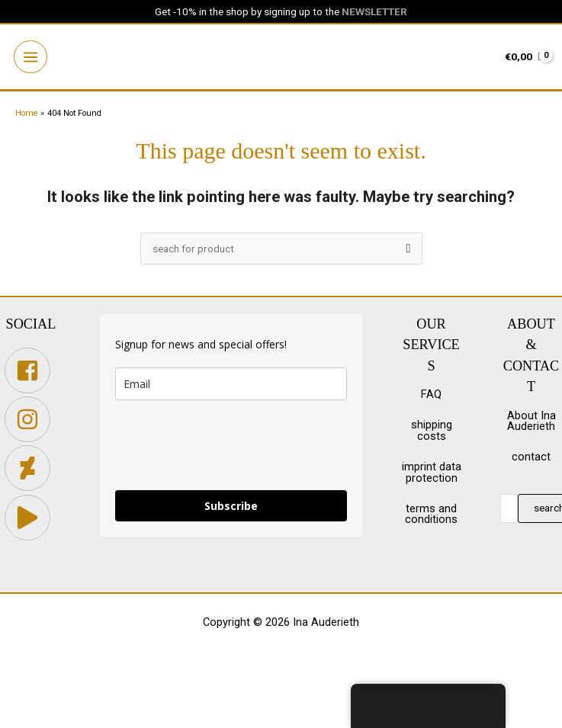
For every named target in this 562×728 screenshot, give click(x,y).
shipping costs (432, 433)
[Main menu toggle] (32, 58)
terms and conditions (431, 516)
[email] (231, 386)
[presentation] (231, 447)
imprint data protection (432, 475)
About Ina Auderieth (531, 423)
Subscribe (231, 508)
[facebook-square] (31, 373)
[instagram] (31, 422)
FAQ (431, 397)
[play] (31, 520)
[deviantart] (31, 471)
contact (531, 460)
